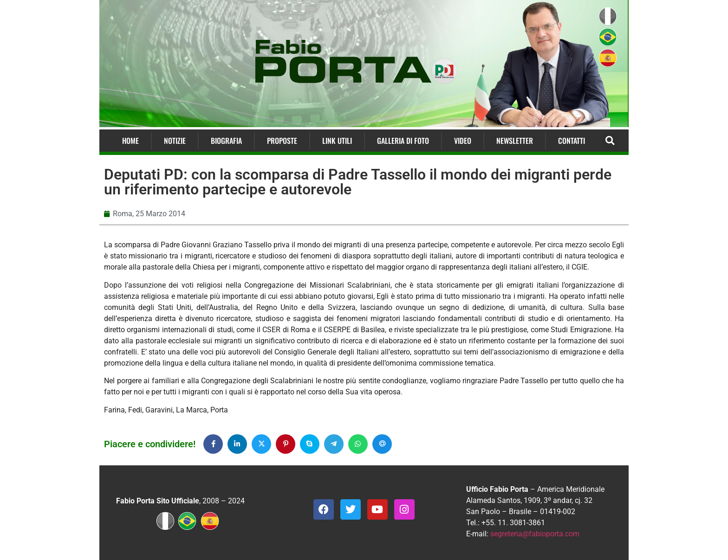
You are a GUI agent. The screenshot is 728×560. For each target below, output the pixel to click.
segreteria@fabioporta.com (535, 534)
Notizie (175, 141)
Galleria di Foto (403, 141)
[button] (610, 141)
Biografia (226, 141)
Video (463, 141)
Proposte (282, 141)
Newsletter (515, 141)
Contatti (572, 141)
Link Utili (337, 141)
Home (130, 141)
